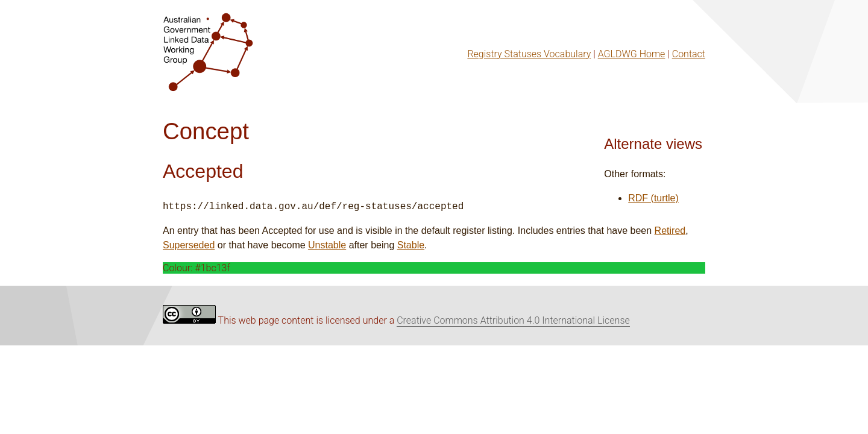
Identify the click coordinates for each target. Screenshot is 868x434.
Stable (411, 245)
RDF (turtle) (653, 198)
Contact (689, 54)
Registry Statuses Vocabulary (529, 54)
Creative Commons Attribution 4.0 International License (513, 320)
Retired (670, 231)
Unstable (327, 245)
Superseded (189, 245)
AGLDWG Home (632, 54)
